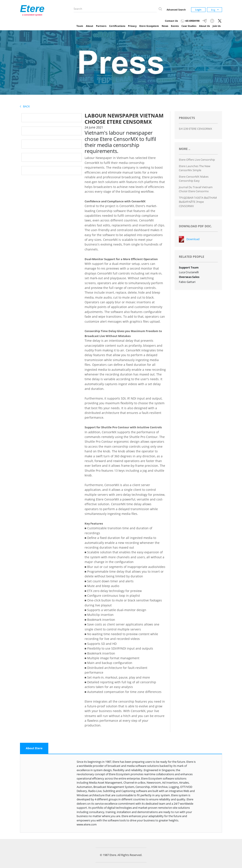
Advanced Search (176, 10)
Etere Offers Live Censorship (197, 160)
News (165, 26)
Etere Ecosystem (149, 26)
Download (193, 239)
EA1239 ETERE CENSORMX (196, 129)
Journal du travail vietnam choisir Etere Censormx (196, 189)
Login (198, 10)
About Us (204, 26)
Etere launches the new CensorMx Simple (195, 168)
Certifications (117, 26)
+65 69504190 (190, 21)
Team (80, 26)
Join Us (217, 26)
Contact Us (171, 21)
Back (25, 106)
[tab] (34, 748)
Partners (101, 26)
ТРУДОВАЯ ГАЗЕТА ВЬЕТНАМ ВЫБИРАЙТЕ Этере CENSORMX (198, 202)
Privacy (132, 26)
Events (175, 26)
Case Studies (189, 26)
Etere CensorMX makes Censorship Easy (194, 179)
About (90, 26)
